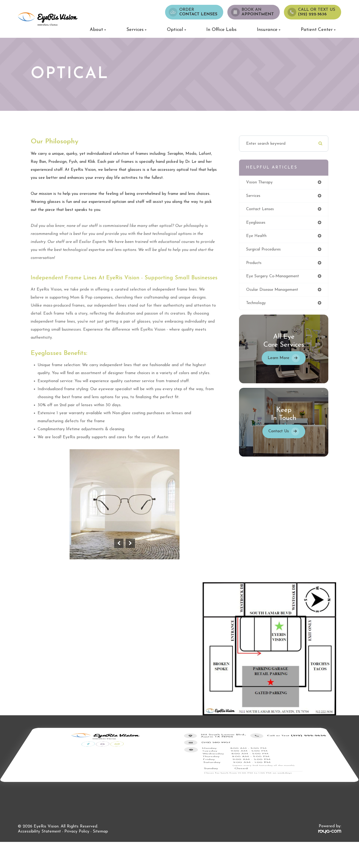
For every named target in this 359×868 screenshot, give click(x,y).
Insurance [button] (269, 30)
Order (198, 12)
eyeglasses (256, 223)
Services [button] (136, 30)
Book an (258, 12)
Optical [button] (177, 30)
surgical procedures (264, 250)
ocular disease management (273, 290)
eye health (257, 236)
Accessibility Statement (39, 831)
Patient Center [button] (318, 30)
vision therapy (260, 182)
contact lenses (260, 209)
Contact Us (279, 432)
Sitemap (100, 831)
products (254, 263)
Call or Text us (317, 12)
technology (256, 304)
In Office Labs (221, 30)
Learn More (279, 359)
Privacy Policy (77, 831)
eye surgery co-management (273, 277)
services (254, 196)
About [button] (98, 30)
